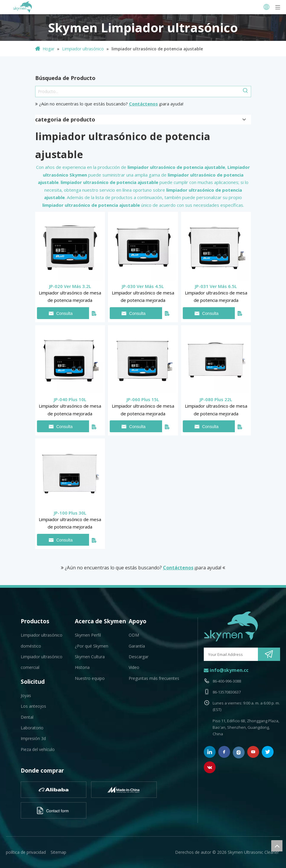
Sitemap (58, 852)
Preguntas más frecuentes (154, 678)
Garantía (137, 646)
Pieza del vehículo (38, 749)
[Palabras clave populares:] (245, 92)
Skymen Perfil (88, 635)
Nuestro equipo (90, 678)
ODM (134, 635)
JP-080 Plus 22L (216, 399)
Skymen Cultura (90, 657)
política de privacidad (26, 852)
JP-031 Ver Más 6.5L (216, 286)
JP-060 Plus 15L (143, 399)
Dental (27, 717)
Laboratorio (32, 728)
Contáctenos (143, 104)
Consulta (61, 313)
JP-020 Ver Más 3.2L (70, 286)
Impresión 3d (33, 738)
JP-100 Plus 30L (70, 513)
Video (134, 667)
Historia (82, 667)
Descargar (139, 657)
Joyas (26, 695)
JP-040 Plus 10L (70, 399)
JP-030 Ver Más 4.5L (143, 286)
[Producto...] (138, 92)
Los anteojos (33, 706)
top (277, 846)
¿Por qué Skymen (92, 646)
